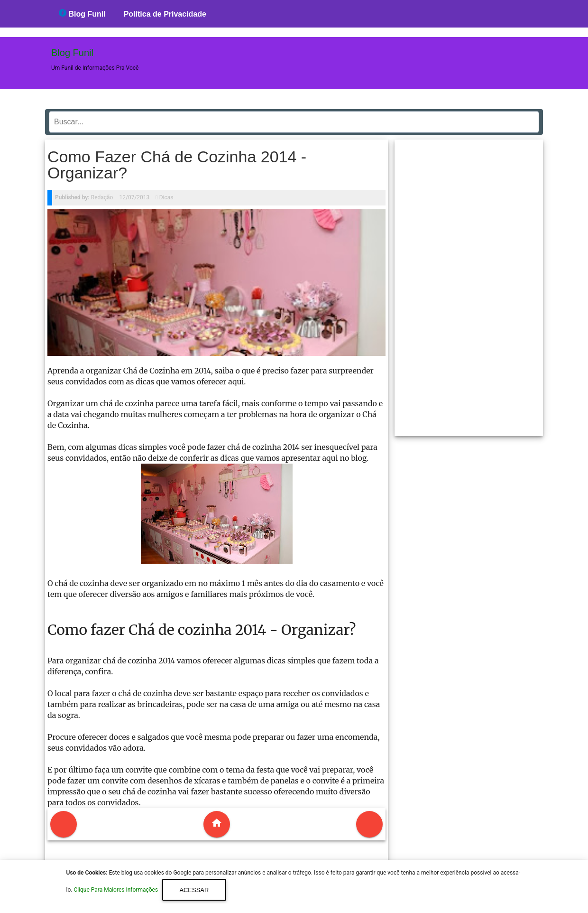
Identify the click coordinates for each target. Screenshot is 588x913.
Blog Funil (82, 14)
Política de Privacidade (165, 14)
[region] (469, 284)
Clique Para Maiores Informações (116, 890)
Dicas (166, 197)
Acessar (194, 890)
